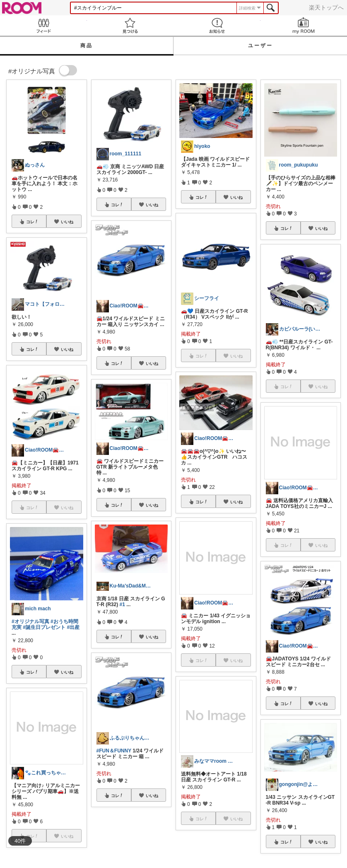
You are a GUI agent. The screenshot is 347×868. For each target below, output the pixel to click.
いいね (67, 222)
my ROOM (304, 25)
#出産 (73, 627)
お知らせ (217, 25)
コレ (32, 222)
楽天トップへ (326, 7)
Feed (43, 25)
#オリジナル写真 (30, 621)
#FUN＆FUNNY (114, 751)
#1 (122, 604)
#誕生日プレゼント (44, 627)
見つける (130, 25)
